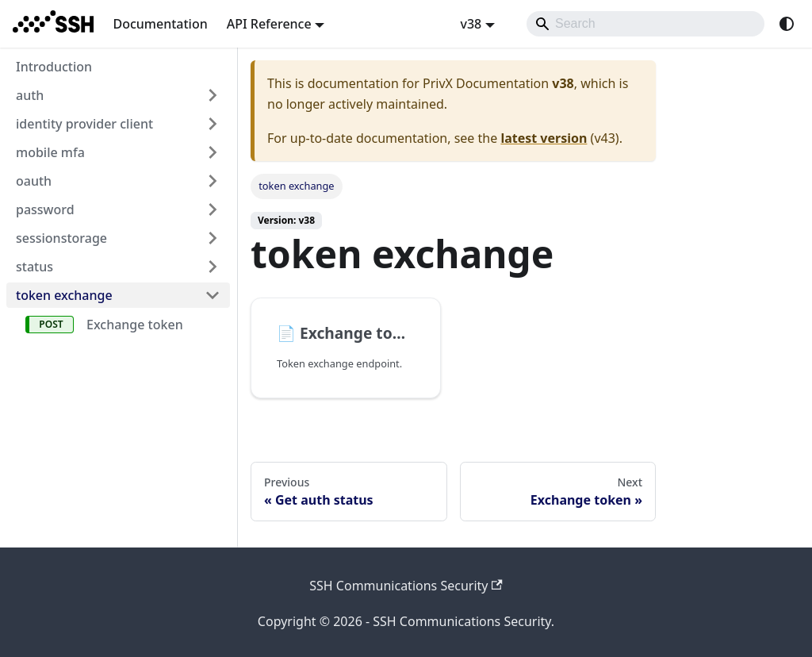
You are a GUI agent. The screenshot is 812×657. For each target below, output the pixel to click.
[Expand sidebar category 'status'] (213, 267)
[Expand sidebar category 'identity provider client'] (213, 124)
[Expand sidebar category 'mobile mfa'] (213, 152)
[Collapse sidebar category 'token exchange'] (213, 295)
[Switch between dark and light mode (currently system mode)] (787, 24)
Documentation (160, 24)
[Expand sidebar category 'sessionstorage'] (213, 238)
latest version (544, 138)
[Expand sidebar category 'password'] (213, 209)
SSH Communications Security (406, 586)
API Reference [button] (269, 24)
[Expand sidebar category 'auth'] (213, 95)
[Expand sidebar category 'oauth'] (213, 181)
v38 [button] (471, 24)
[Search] (645, 24)
